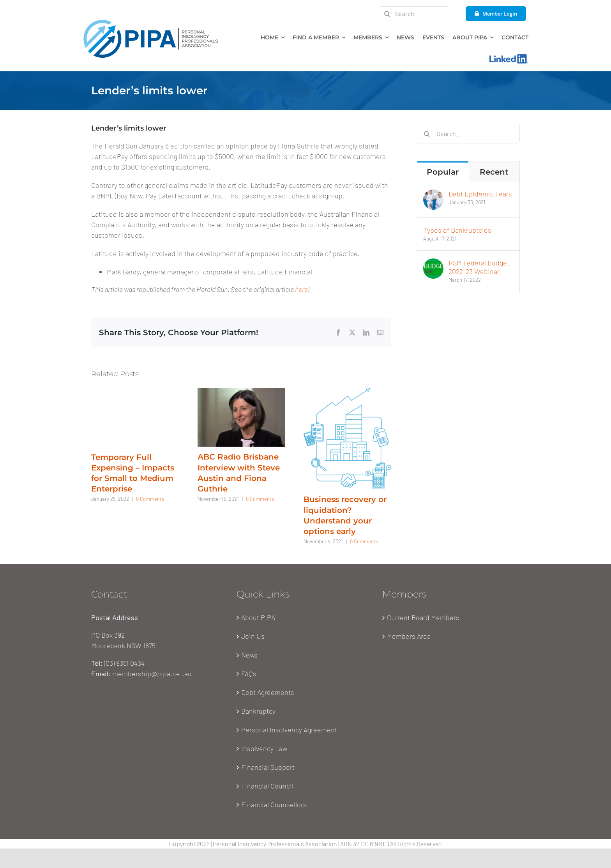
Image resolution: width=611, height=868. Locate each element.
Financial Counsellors (274, 804)
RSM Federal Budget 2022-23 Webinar (479, 267)
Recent (494, 172)
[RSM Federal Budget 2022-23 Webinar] (433, 263)
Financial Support (268, 767)
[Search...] (415, 14)
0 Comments (150, 499)
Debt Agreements (268, 692)
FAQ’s (249, 674)
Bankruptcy (258, 711)
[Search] (387, 14)
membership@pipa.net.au (152, 674)
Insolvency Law (264, 748)
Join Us (253, 636)
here (301, 289)
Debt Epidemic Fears (480, 194)
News (249, 655)
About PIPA (258, 617)
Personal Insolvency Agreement (289, 730)
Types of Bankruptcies (457, 230)
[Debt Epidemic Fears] (433, 194)
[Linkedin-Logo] (509, 58)
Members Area (409, 636)
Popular (443, 172)
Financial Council (267, 786)
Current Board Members (423, 617)
